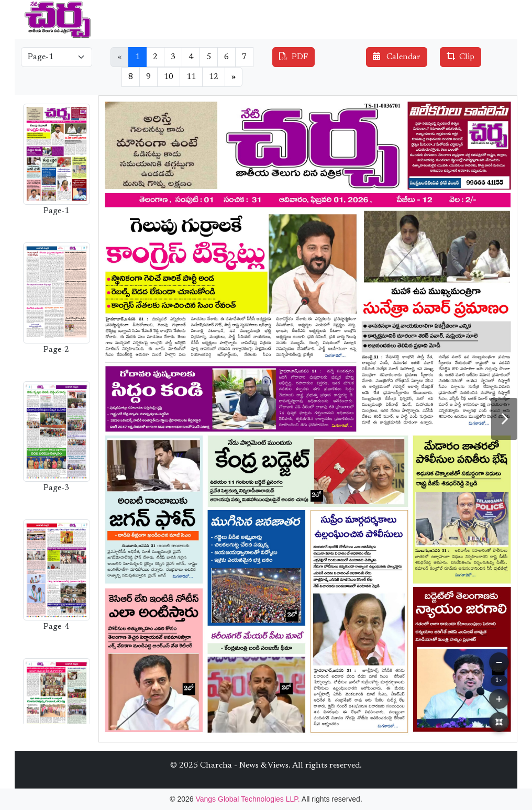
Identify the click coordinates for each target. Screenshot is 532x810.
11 (191, 77)
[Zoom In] (499, 699)
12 (214, 77)
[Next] (234, 77)
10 (169, 77)
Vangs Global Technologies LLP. (248, 799)
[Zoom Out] (499, 662)
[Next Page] (504, 419)
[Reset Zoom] (499, 722)
